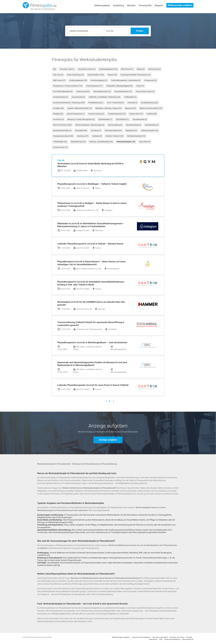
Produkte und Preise (177, 637)
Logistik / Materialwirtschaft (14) (80, 108)
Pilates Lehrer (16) (136, 114)
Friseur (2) (140, 86)
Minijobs (131, 5)
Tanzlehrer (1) (96, 131)
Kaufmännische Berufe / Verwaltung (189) (69, 103)
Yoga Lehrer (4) (145, 142)
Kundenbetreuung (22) (149, 103)
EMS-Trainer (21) (59, 80)
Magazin (159, 5)
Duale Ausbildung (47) (75, 75)
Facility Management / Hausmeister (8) (126, 80)
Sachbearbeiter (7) (105, 119)
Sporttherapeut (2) (152, 125)
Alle (55, 69)
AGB (161, 639)
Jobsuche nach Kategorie (141, 637)
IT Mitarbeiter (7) (130, 97)
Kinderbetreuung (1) (96, 103)
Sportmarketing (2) (115, 125)
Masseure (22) (131, 108)
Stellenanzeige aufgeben (180, 5)
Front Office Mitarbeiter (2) (63, 92)
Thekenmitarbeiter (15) (150, 131)
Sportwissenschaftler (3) (62, 131)
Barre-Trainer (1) (127, 69)
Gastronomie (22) (83, 92)
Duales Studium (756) (96, 75)
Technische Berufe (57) (113, 131)
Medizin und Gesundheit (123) (151, 108)
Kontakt (189, 637)
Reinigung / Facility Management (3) (81, 119)
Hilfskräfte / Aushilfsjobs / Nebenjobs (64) (105, 97)
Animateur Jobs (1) (67, 69)
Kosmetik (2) (132, 103)
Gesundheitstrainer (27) (123, 92)
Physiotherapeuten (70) (117, 114)
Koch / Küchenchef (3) (116, 103)
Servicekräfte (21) (122, 119)
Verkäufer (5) (97, 136)
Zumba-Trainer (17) (60, 147)
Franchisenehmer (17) (94, 86)
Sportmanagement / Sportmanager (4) (90, 125)
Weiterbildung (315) (78, 142)
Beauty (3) (141, 69)
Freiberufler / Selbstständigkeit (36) (119, 86)
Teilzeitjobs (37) (131, 131)
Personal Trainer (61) (96, 114)
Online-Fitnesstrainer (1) (76, 114)
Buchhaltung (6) (154, 69)
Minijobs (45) (58, 114)
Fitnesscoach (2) (150, 80)
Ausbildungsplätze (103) (108, 69)
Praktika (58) (152, 114)
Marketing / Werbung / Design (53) (108, 108)
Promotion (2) (58, 119)
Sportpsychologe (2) (134, 125)
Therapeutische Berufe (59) (63, 136)
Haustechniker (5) (78, 97)
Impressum (153, 639)
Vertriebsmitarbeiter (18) (136, 136)
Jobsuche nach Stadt (160, 637)
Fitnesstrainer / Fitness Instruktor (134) (68, 86)
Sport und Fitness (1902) (62, 125)
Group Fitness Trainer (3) (145, 92)
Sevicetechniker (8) (140, 119)
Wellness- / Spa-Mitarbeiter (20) (101, 142)
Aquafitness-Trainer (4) (87, 69)
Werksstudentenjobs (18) (126, 142)
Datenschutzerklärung (172, 639)
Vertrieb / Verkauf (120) (114, 136)
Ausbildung (118, 5)
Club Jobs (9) (58, 75)
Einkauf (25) (112, 75)
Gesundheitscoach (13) (102, 92)
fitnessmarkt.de (188, 639)
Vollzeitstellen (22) (60, 142)
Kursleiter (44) (58, 108)
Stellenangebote (102, 5)
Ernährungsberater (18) (78, 80)
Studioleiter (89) (81, 131)
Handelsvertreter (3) (61, 97)
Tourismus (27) (83, 136)
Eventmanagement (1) (99, 80)
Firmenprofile (145, 5)
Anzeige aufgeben (108, 440)
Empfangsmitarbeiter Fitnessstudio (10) (136, 75)
